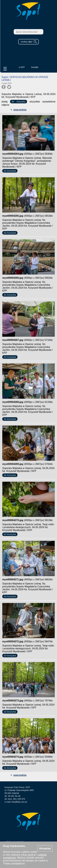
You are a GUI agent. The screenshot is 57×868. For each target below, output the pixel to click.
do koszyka (19, 102)
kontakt (35, 67)
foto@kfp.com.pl (19, 802)
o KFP (22, 67)
